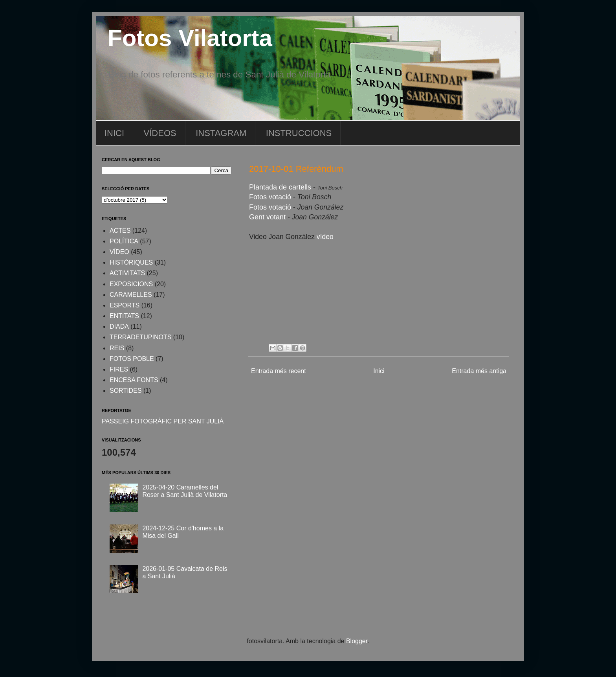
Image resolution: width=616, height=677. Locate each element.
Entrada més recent (279, 371)
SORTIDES (126, 391)
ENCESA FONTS (134, 380)
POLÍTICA (124, 241)
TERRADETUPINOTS (140, 337)
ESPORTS (125, 305)
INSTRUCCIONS (299, 133)
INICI (114, 133)
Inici (379, 371)
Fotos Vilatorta (190, 38)
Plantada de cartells (280, 187)
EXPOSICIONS (131, 284)
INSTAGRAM (221, 133)
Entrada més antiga (479, 371)
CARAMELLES (131, 295)
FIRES (119, 369)
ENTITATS (124, 316)
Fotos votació (271, 197)
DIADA (119, 327)
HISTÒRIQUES (131, 262)
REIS (117, 348)
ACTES (120, 231)
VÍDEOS (160, 133)
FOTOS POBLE (132, 359)
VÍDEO (119, 252)
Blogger (357, 641)
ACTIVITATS (127, 273)
